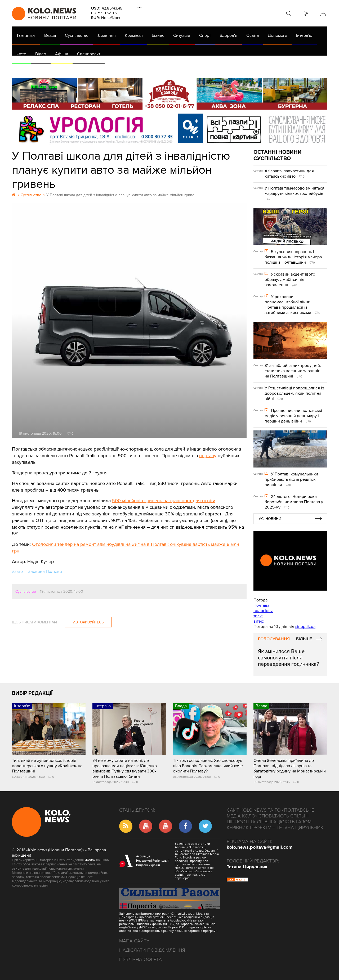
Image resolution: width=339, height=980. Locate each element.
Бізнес (158, 35)
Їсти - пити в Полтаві (98, 69)
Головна (26, 35)
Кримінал (134, 35)
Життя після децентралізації (190, 69)
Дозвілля (107, 35)
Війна (129, 69)
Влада (50, 35)
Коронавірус (236, 69)
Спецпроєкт (89, 54)
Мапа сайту (134, 941)
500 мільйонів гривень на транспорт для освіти (164, 501)
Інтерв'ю (304, 35)
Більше (304, 639)
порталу (208, 456)
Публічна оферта (140, 959)
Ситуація (182, 35)
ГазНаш (148, 69)
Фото (21, 54)
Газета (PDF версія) (54, 69)
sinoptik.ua (305, 627)
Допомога (277, 35)
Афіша (62, 54)
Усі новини (270, 519)
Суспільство (77, 35)
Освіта (253, 35)
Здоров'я (229, 35)
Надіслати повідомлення (152, 950)
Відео (41, 54)
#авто (17, 572)
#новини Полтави (45, 572)
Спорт (205, 35)
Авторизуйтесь (88, 622)
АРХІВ (23, 69)
